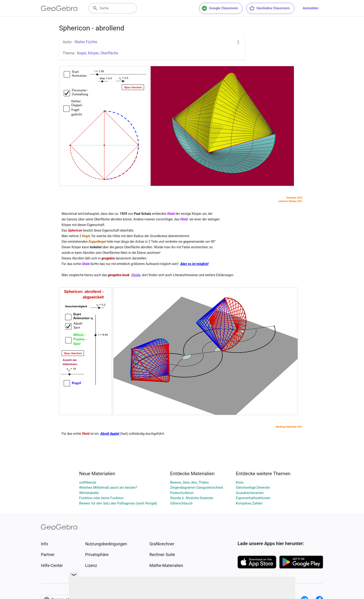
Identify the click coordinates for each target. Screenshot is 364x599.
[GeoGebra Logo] (59, 8)
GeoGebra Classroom (269, 8)
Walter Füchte (86, 42)
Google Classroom (220, 8)
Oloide (136, 275)
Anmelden (311, 8)
